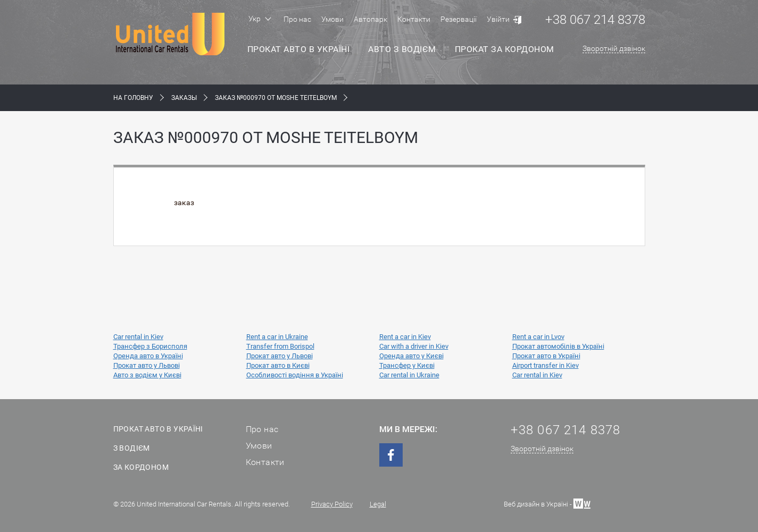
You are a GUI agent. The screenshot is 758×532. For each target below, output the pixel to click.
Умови (332, 19)
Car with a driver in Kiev (414, 346)
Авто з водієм (402, 49)
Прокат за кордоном (505, 49)
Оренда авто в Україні (148, 356)
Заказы (184, 98)
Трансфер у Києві (407, 365)
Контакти (414, 19)
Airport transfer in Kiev (545, 365)
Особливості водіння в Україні (295, 375)
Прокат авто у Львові (280, 356)
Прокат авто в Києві (278, 365)
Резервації (459, 19)
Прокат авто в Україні (299, 49)
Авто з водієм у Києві (147, 375)
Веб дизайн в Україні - (547, 503)
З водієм (132, 448)
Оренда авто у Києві (411, 356)
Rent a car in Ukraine (277, 337)
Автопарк (370, 19)
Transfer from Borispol (280, 346)
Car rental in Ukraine (409, 375)
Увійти (498, 19)
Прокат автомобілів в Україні (558, 346)
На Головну (133, 98)
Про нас (297, 19)
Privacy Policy (332, 504)
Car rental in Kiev (138, 337)
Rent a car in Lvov (538, 337)
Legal (378, 504)
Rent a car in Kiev (405, 337)
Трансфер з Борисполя (150, 346)
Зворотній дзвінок (614, 48)
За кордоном (141, 467)
